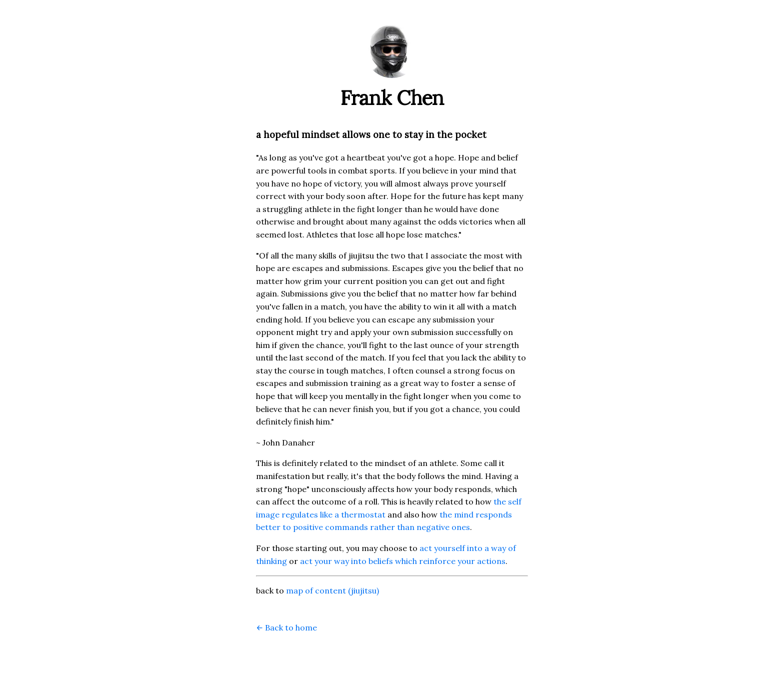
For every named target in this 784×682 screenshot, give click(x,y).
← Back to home (286, 627)
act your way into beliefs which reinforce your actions (403, 561)
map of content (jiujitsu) (332, 590)
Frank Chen (392, 98)
